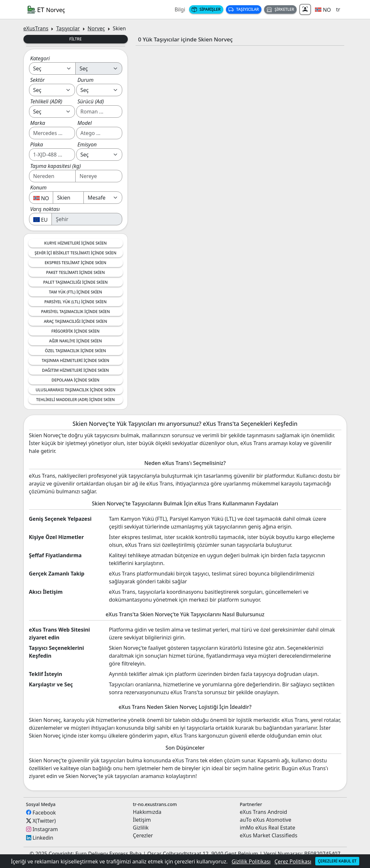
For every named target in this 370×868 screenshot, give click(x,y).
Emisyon (87, 144)
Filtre (76, 39)
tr (338, 9)
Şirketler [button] (280, 9)
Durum (86, 80)
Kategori (40, 58)
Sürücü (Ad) (91, 101)
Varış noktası (45, 209)
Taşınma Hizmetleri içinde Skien (75, 360)
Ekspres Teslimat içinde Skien (75, 263)
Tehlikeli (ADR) (46, 101)
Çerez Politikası (293, 861)
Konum (39, 187)
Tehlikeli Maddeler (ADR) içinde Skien (75, 400)
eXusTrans (36, 28)
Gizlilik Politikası (251, 861)
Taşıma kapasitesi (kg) (56, 166)
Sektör (38, 80)
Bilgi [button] (180, 9)
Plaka (37, 144)
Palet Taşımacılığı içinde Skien (76, 282)
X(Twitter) (44, 821)
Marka (38, 123)
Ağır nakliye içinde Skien (76, 341)
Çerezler (143, 835)
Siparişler (206, 9)
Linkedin (43, 838)
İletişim (142, 820)
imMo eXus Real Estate (268, 828)
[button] (323, 9)
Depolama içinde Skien (75, 380)
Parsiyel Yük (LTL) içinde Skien (75, 302)
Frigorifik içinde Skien (76, 331)
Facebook (44, 812)
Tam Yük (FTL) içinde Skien (75, 292)
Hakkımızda (147, 812)
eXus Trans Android (264, 812)
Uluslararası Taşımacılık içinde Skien (75, 390)
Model (85, 123)
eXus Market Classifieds (269, 835)
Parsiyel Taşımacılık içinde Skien (75, 312)
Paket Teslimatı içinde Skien (76, 272)
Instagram (45, 829)
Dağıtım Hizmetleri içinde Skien (75, 370)
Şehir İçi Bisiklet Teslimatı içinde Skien (75, 253)
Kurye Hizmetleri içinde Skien (76, 243)
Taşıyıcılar (244, 9)
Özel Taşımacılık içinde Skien (75, 351)
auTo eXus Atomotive (266, 820)
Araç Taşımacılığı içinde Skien (75, 321)
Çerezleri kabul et (337, 861)
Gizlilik (141, 828)
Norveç (96, 28)
